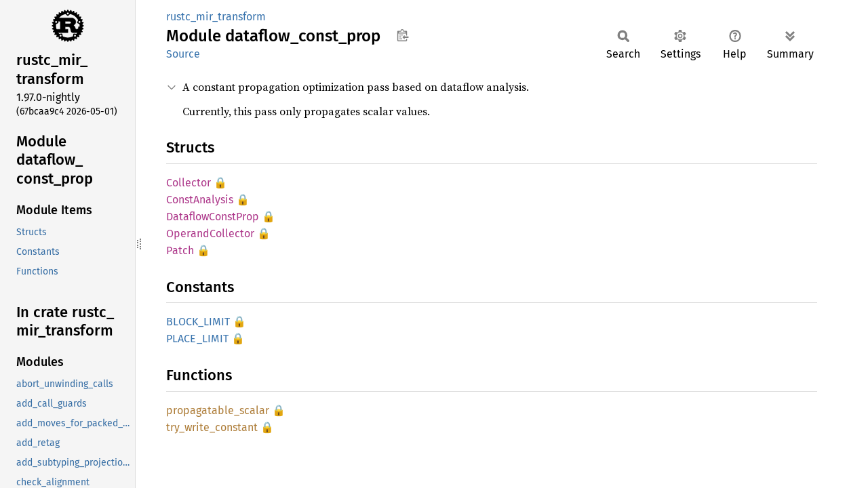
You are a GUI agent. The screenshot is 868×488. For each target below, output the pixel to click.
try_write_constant (212, 427)
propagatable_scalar (218, 410)
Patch (180, 250)
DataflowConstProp (213, 217)
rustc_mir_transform (216, 17)
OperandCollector (210, 233)
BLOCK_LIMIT (198, 322)
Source (183, 54)
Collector (189, 183)
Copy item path (402, 35)
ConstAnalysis (200, 200)
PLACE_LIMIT (197, 339)
